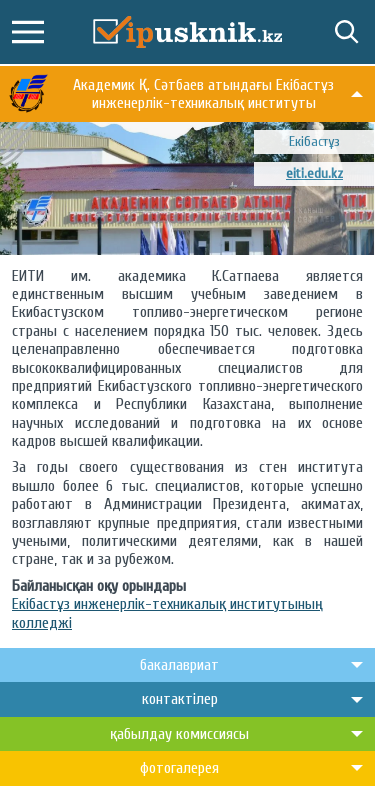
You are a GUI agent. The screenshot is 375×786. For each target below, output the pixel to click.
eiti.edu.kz (314, 173)
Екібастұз (314, 141)
